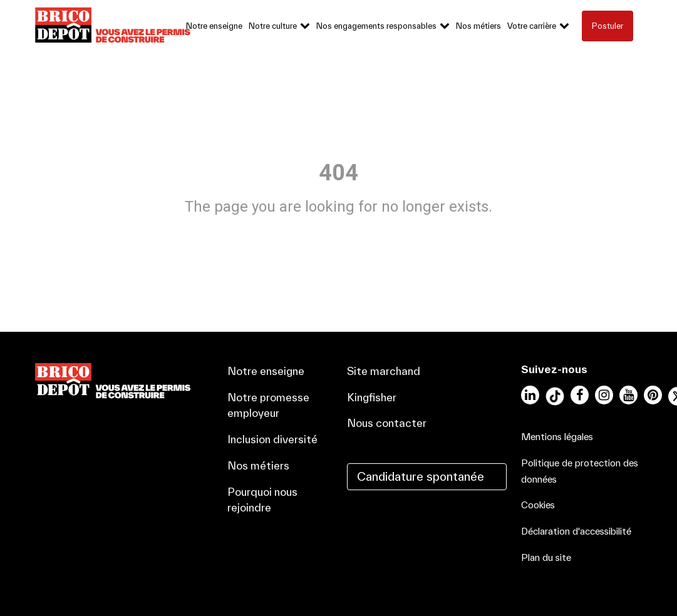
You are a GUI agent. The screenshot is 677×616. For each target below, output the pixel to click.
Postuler (607, 26)
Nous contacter (387, 423)
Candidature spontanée (421, 476)
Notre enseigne (214, 26)
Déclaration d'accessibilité (576, 531)
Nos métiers (478, 26)
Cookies (538, 505)
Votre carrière (532, 26)
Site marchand (384, 371)
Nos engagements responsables (376, 26)
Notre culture (273, 26)
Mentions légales (557, 437)
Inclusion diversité (272, 439)
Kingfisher (372, 397)
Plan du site (546, 557)
